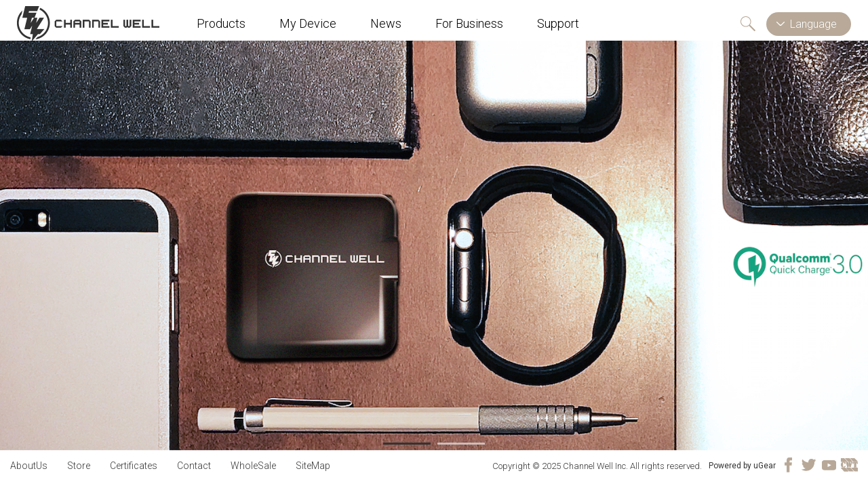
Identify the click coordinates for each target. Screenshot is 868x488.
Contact (194, 466)
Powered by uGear (742, 466)
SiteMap (313, 466)
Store (79, 466)
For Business (469, 23)
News (386, 23)
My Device (308, 23)
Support (558, 23)
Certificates (134, 466)
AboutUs (29, 466)
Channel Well (88, 24)
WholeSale (253, 466)
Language (813, 24)
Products (221, 23)
